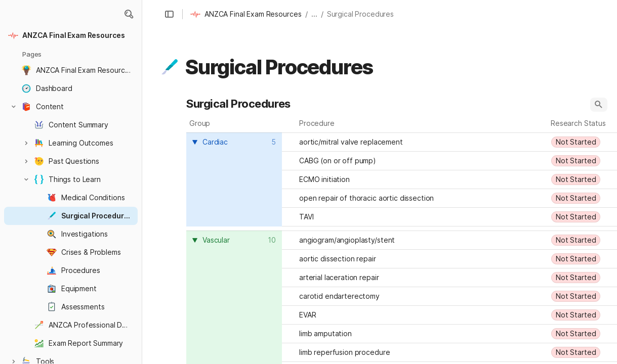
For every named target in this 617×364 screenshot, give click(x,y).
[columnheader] (234, 179)
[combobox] (235, 142)
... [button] (314, 14)
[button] (129, 14)
